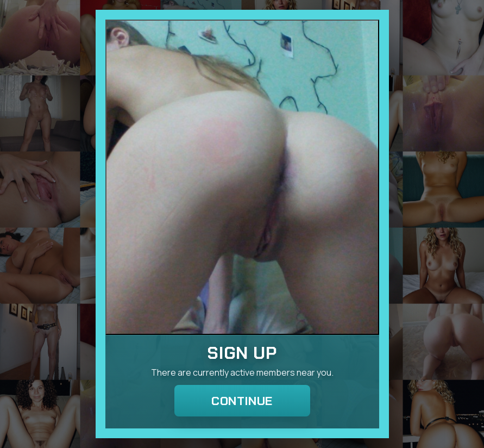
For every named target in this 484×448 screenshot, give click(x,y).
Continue (242, 401)
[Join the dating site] (242, 177)
